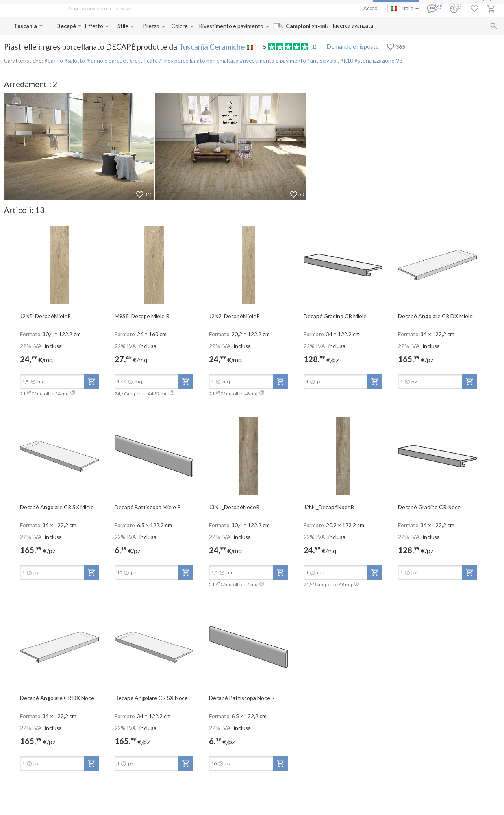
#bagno (54, 60)
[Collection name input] (66, 26)
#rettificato (143, 60)
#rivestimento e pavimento (272, 60)
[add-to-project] (91, 382)
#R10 (347, 60)
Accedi (371, 8)
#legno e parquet (107, 60)
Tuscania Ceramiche (212, 47)
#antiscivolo (322, 60)
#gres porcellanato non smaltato (198, 60)
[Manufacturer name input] (26, 26)
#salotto (74, 60)
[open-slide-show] (59, 265)
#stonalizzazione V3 (379, 60)
